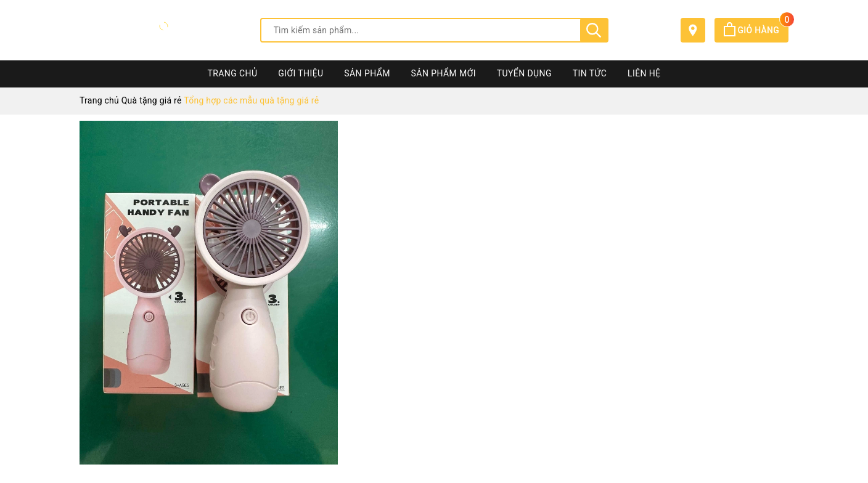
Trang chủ (232, 73)
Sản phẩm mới (444, 73)
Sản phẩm (367, 73)
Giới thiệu (301, 73)
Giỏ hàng (756, 30)
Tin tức (590, 73)
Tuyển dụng (524, 73)
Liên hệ (644, 73)
